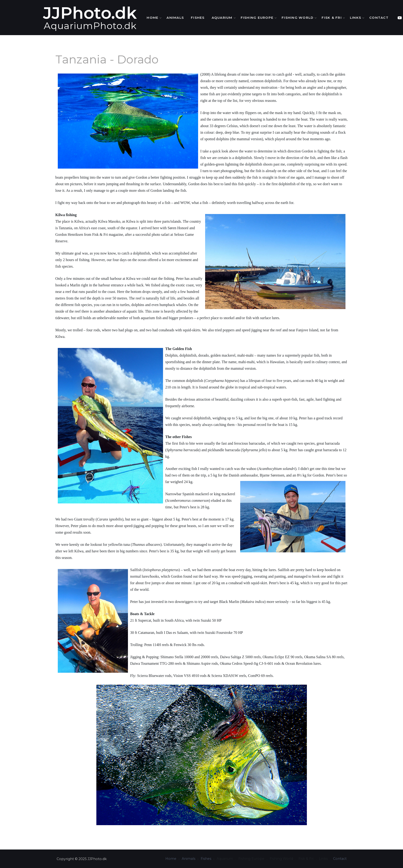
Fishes (210, 18)
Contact (391, 18)
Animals (188, 18)
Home (165, 18)
